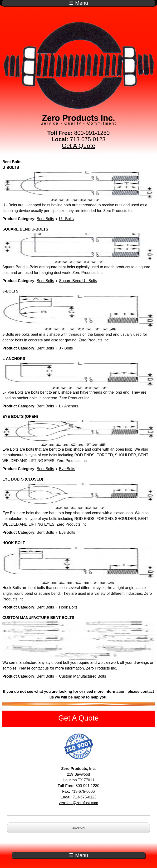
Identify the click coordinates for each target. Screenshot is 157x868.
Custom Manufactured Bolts (82, 676)
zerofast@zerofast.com (79, 803)
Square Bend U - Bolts (78, 281)
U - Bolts (66, 219)
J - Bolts (66, 348)
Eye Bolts (67, 469)
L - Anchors (69, 406)
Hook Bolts (68, 607)
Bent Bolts (45, 219)
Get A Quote (78, 146)
